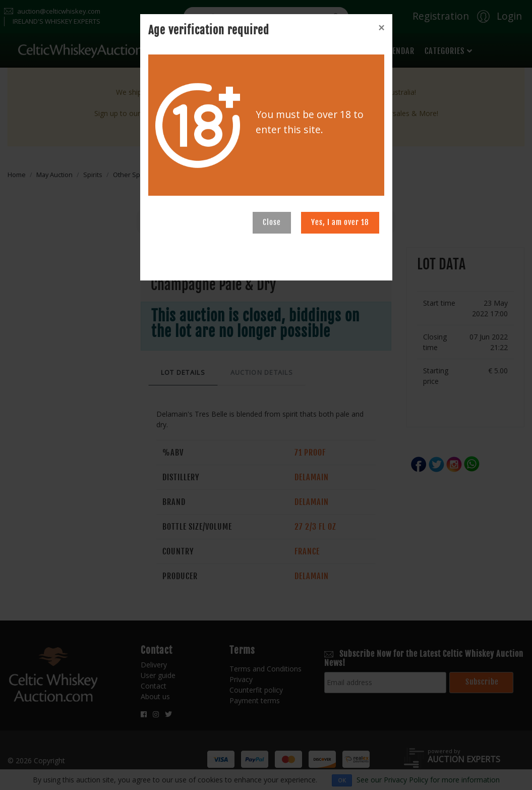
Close (272, 222)
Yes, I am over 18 (340, 222)
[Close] (381, 28)
